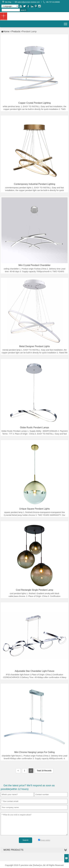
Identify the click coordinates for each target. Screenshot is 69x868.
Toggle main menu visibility (66, 23)
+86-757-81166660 (53, 2)
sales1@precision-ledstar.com (28, 2)
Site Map (8, 2)
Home (5, 31)
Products (16, 31)
